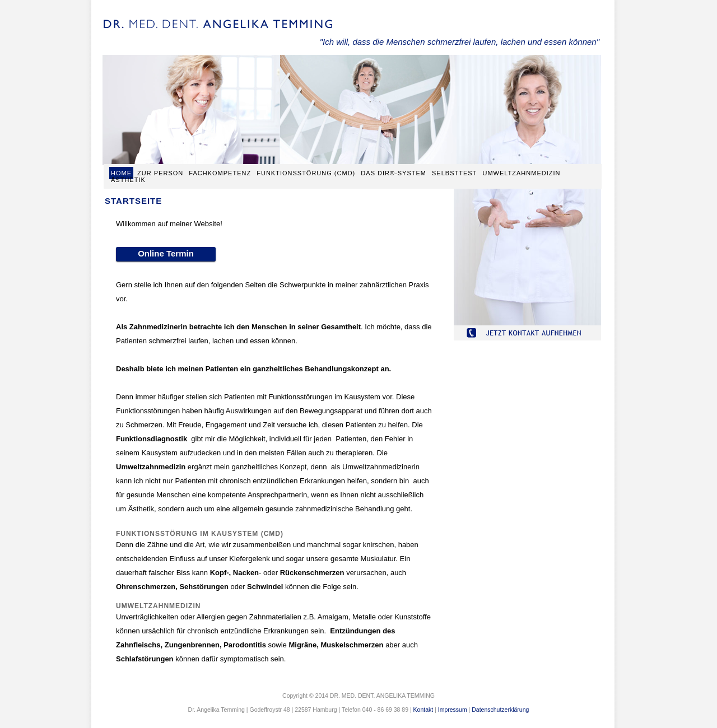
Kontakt (423, 710)
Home (121, 173)
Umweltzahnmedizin (521, 173)
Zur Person (160, 173)
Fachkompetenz (220, 173)
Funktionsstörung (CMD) (306, 173)
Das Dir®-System (395, 173)
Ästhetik (128, 180)
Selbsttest (454, 173)
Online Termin (166, 253)
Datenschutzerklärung (500, 710)
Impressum (453, 710)
